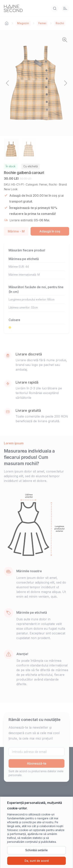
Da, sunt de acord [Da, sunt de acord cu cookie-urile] (37, 861)
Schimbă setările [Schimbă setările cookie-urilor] (36, 850)
